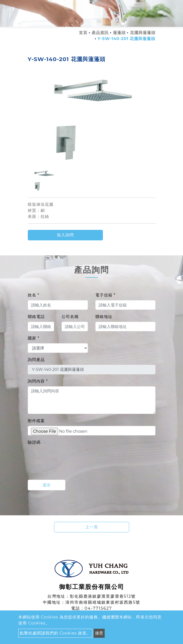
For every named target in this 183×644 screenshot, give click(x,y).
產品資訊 (100, 33)
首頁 (83, 33)
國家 (34, 338)
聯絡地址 (104, 317)
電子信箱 (105, 295)
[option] (92, 119)
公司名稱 (70, 317)
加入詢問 (65, 235)
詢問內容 (38, 381)
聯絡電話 (36, 317)
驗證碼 (34, 442)
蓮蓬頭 (119, 33)
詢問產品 (36, 360)
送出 (47, 485)
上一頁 (91, 527)
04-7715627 (98, 608)
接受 (99, 633)
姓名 (34, 295)
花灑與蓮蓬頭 (143, 33)
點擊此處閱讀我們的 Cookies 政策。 (55, 633)
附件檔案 (36, 421)
